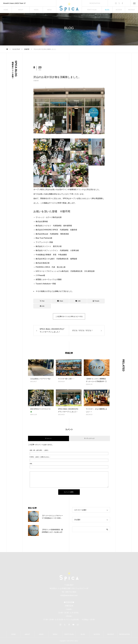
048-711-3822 (71, 592)
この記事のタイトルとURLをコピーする (69, 316)
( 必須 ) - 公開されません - (40, 457)
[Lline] (78, 301)
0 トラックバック (89, 438)
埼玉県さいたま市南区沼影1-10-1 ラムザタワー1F (69, 588)
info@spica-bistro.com (69, 595)
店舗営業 (36, 81)
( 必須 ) (39, 450)
